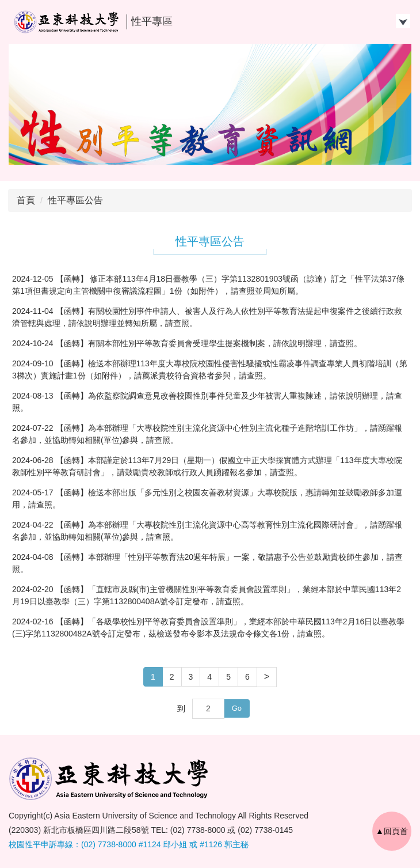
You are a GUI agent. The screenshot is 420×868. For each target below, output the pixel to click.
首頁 (26, 200)
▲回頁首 (392, 831)
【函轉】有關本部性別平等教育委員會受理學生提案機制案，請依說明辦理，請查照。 (209, 343)
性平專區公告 (75, 200)
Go (237, 708)
